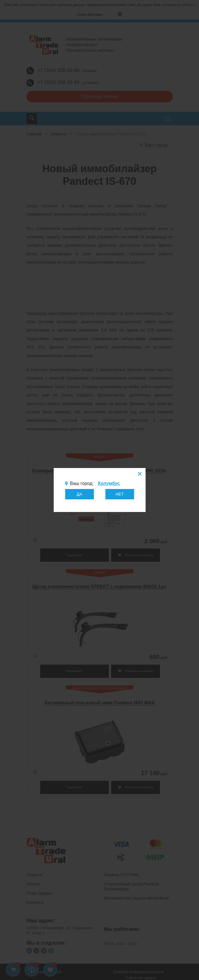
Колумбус (109, 483)
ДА (79, 494)
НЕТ (120, 494)
